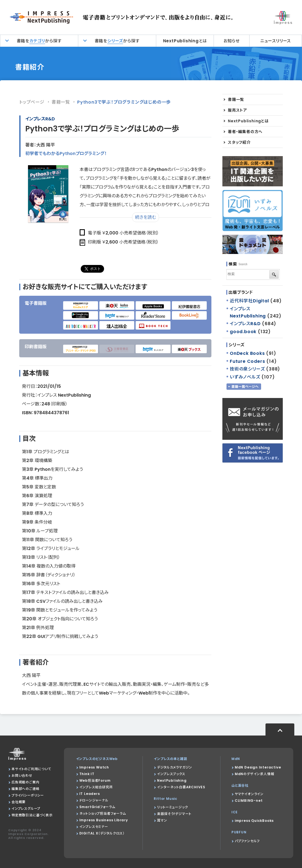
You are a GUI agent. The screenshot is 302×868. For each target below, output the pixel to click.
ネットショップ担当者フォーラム (103, 813)
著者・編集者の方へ (245, 132)
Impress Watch (94, 767)
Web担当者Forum (95, 780)
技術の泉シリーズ (247, 369)
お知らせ (232, 41)
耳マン (162, 820)
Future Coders (247, 361)
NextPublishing (172, 780)
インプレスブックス (171, 774)
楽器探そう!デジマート (174, 814)
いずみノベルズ (245, 377)
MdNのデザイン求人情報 (255, 774)
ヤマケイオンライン (249, 794)
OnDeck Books (247, 353)
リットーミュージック (172, 807)
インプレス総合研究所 (96, 787)
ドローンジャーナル (94, 800)
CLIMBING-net (249, 801)
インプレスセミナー (94, 827)
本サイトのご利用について (31, 769)
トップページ (32, 102)
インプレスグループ (26, 808)
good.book (243, 332)
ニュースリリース (276, 41)
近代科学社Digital (249, 301)
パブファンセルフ (247, 841)
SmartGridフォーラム (97, 807)
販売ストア (237, 110)
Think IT (87, 774)
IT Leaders (90, 794)
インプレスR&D (40, 119)
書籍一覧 (61, 102)
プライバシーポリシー (28, 795)
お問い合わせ (22, 776)
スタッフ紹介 (239, 142)
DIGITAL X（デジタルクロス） (102, 833)
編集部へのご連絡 (25, 789)
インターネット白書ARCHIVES (181, 787)
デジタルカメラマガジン (175, 767)
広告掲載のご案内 (25, 782)
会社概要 (19, 802)
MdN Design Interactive (258, 767)
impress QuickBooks (254, 821)
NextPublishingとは (185, 41)
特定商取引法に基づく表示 (32, 815)
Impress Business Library (104, 820)
